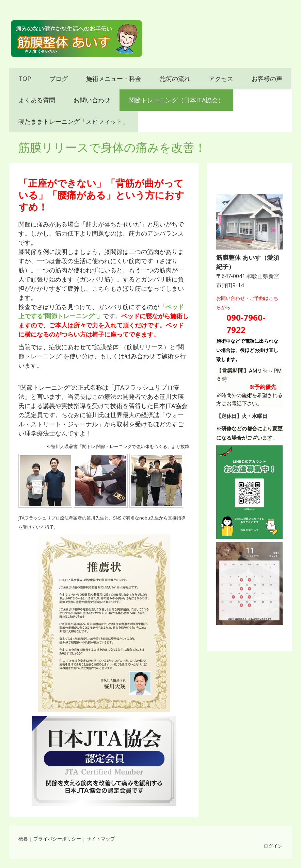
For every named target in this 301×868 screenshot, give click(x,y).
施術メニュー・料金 (114, 79)
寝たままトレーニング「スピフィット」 (74, 121)
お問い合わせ (92, 100)
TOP (25, 79)
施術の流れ (175, 79)
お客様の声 (267, 79)
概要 (23, 839)
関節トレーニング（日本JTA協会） (176, 100)
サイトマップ (101, 839)
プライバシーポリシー (57, 839)
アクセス (221, 79)
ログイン (273, 846)
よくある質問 (37, 100)
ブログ (59, 79)
